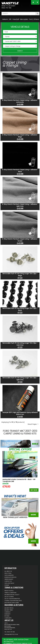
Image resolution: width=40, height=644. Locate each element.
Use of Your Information (12, 599)
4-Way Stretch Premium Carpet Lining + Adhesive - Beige (20, 136)
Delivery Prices (9, 608)
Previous (4, 472)
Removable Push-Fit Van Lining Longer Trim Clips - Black (20, 309)
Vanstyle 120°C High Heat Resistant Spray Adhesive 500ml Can (20, 413)
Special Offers (20, 449)
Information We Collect (12, 595)
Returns (7, 616)
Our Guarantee (9, 575)
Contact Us (8, 581)
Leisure (5, 19)
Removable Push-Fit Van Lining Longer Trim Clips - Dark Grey (20, 344)
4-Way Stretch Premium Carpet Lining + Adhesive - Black (20, 171)
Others (36, 19)
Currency (8, 612)
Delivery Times (9, 610)
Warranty (7, 614)
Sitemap (7, 585)
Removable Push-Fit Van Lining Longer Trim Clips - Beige (20, 275)
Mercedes (24, 19)
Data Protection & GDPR (12, 603)
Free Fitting (8, 573)
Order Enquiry (9, 579)
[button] (3, 443)
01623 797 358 (6, 8)
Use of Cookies (9, 597)
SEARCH (20, 51)
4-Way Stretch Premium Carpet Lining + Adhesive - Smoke (20, 240)
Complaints (8, 618)
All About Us (8, 571)
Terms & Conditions (10, 593)
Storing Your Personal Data (13, 601)
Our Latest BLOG (9, 583)
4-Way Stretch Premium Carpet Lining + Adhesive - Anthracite (20, 101)
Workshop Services (10, 577)
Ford (31, 19)
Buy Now (34, 490)
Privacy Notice (9, 591)
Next (36, 472)
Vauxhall (16, 19)
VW (10, 19)
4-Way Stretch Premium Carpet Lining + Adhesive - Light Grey (20, 205)
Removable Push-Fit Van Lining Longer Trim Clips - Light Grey (20, 379)
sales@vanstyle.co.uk (11, 634)
